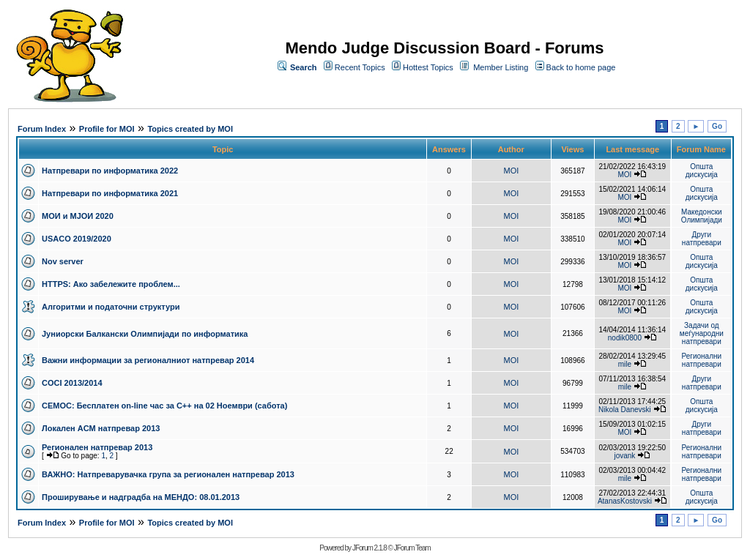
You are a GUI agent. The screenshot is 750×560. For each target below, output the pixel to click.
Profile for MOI (107, 129)
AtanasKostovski (625, 501)
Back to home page (581, 67)
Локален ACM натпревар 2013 (101, 428)
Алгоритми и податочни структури (111, 307)
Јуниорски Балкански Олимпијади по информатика (145, 334)
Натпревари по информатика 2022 (110, 171)
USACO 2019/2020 (77, 239)
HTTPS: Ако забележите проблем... (111, 284)
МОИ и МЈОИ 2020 (78, 216)
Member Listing (501, 67)
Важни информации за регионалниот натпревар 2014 (148, 360)
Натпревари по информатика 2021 (110, 193)
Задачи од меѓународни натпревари (702, 333)
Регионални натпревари (702, 360)
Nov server (63, 261)
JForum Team (412, 548)
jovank (624, 456)
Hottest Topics (428, 67)
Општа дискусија (702, 171)
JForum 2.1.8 (370, 548)
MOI (512, 171)
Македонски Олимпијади (702, 216)
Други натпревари (702, 239)
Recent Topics (360, 67)
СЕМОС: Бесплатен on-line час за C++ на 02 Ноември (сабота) (164, 406)
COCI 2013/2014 (72, 383)
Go (717, 126)
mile (625, 364)
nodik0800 (625, 338)
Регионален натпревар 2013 (97, 447)
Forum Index (42, 129)
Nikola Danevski (625, 410)
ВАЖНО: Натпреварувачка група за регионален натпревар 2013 (168, 474)
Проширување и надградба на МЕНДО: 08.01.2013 (141, 497)
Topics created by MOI (190, 129)
